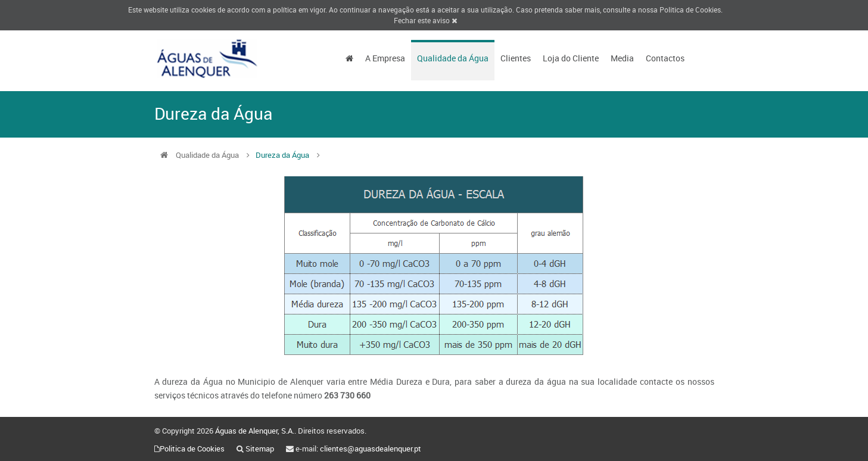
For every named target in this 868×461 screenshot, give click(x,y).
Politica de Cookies (690, 10)
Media (622, 58)
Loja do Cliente (571, 58)
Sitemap (260, 448)
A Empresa (385, 58)
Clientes (516, 58)
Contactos (665, 58)
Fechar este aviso (425, 20)
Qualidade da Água (453, 58)
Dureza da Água (282, 155)
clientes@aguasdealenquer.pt (371, 448)
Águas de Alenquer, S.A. (255, 431)
